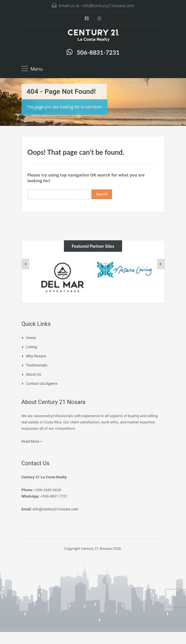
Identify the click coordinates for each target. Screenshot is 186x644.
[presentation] (26, 264)
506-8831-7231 (98, 52)
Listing (32, 347)
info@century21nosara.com (108, 6)
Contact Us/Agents (42, 384)
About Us (34, 374)
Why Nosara (36, 356)
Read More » (32, 441)
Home (31, 338)
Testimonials (37, 365)
